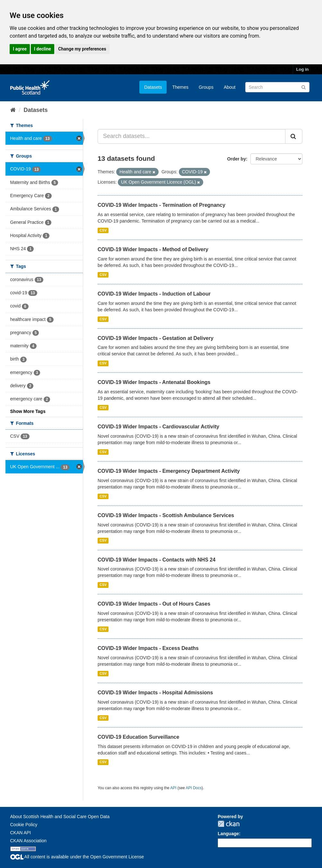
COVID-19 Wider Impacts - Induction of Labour (154, 294)
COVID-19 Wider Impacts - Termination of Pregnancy (161, 205)
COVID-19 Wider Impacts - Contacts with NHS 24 (157, 560)
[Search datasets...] (191, 136)
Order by (237, 159)
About (230, 87)
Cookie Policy (24, 825)
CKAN (229, 824)
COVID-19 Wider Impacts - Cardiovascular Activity (158, 427)
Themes (180, 87)
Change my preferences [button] (82, 49)
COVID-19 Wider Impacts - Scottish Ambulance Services (166, 515)
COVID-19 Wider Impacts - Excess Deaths (148, 648)
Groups (206, 87)
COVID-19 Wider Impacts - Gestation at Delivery (156, 338)
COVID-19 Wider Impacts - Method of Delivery (153, 249)
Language (228, 834)
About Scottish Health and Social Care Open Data (60, 817)
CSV (103, 230)
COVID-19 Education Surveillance (138, 737)
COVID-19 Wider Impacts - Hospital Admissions (155, 693)
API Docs (194, 788)
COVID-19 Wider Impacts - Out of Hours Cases (154, 604)
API (173, 788)
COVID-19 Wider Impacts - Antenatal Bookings (154, 382)
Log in (303, 69)
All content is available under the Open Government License (77, 857)
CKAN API (21, 833)
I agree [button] (20, 49)
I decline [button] (43, 49)
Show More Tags (28, 411)
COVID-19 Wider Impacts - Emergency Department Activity (169, 471)
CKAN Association (29, 841)
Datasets (153, 87)
